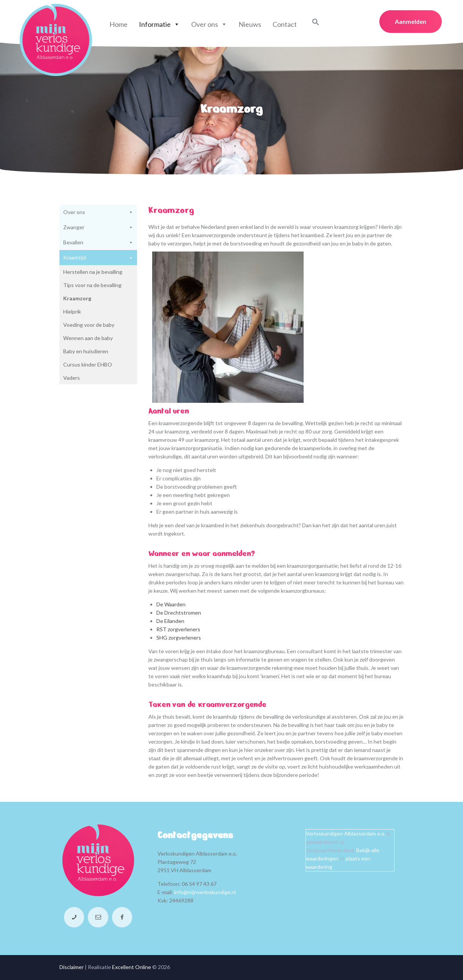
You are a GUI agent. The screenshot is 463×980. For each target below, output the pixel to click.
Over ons (209, 24)
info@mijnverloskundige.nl (205, 892)
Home (118, 24)
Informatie (159, 24)
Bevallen (98, 242)
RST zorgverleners (178, 629)
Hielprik (72, 311)
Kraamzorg (77, 298)
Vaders (72, 378)
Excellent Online (132, 967)
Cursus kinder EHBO (88, 364)
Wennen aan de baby (88, 338)
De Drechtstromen (179, 613)
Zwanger (98, 227)
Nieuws (250, 24)
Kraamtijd (98, 258)
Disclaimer (72, 967)
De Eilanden (170, 621)
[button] (316, 24)
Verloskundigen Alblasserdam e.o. (346, 833)
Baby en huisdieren (86, 351)
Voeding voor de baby (89, 325)
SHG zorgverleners (179, 638)
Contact (285, 24)
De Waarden (171, 604)
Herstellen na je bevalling (93, 272)
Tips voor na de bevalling (92, 285)
